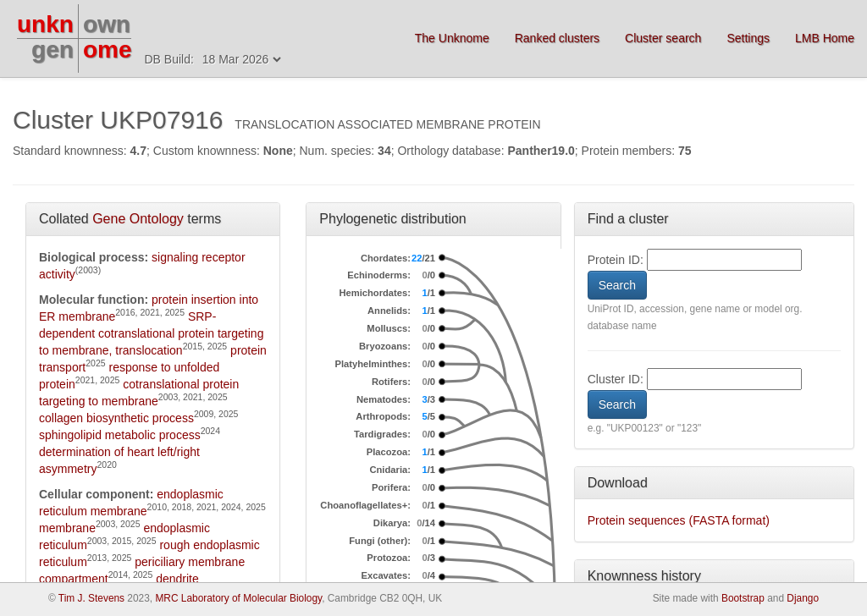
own (107, 24)
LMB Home (825, 38)
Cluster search (663, 38)
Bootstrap (743, 598)
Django (803, 598)
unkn (45, 24)
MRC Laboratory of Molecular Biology (238, 598)
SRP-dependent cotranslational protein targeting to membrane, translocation (151, 333)
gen (52, 49)
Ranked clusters (557, 38)
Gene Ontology (138, 219)
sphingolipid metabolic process (120, 435)
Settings (748, 38)
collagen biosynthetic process (116, 418)
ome (108, 49)
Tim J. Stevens (91, 598)
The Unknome (452, 38)
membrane (67, 528)
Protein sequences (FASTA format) (679, 520)
